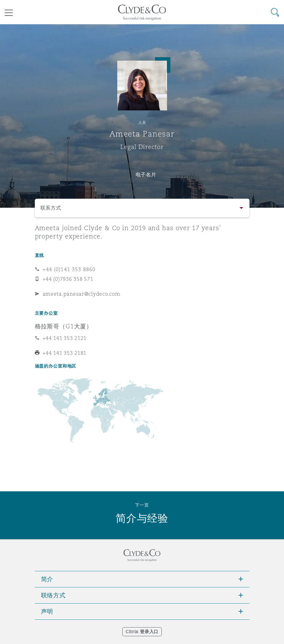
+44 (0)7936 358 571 (68, 279)
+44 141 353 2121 (65, 338)
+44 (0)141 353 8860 (69, 269)
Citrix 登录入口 (142, 632)
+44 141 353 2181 (65, 353)
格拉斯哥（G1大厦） (64, 326)
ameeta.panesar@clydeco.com (81, 294)
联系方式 (51, 208)
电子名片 (146, 174)
